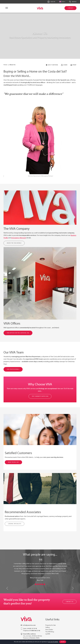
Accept (63, 642)
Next (73, 588)
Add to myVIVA (52, 65)
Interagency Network (19, 238)
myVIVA (48, 634)
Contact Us (69, 602)
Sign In (51, 2)
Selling (47, 627)
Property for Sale (51, 625)
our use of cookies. (53, 642)
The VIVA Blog (50, 632)
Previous (7, 588)
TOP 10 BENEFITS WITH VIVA (40, 396)
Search (73, 2)
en (62, 2)
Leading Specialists (15, 524)
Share (64, 65)
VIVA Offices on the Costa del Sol (18, 333)
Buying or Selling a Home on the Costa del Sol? (35, 72)
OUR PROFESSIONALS (13, 369)
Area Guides (49, 630)
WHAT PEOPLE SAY (13, 462)
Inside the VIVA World (14, 243)
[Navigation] (6, 8)
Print (73, 65)
